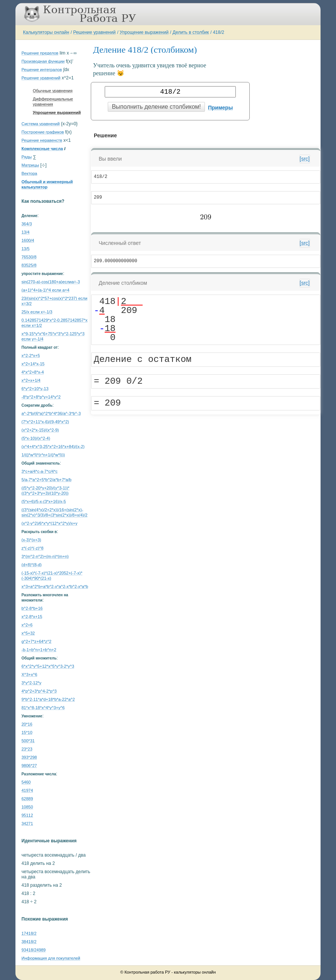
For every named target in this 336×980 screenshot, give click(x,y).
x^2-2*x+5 (31, 356)
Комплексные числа (42, 149)
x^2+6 (27, 625)
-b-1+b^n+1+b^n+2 (39, 650)
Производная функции (43, 61)
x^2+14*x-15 (33, 364)
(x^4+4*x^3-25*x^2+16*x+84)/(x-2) (53, 447)
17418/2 (29, 933)
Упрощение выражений (144, 32)
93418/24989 (34, 950)
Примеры (220, 108)
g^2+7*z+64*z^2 (36, 641)
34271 (27, 824)
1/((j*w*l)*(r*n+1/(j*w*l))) (43, 455)
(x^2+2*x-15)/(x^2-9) (40, 430)
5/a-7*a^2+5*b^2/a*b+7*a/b (47, 480)
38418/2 (29, 942)
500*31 (28, 741)
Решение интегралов (42, 70)
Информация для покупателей (51, 958)
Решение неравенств (42, 140)
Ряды (27, 157)
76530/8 (29, 257)
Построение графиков (43, 132)
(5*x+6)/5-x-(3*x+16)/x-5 (44, 501)
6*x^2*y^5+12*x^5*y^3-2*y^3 (48, 666)
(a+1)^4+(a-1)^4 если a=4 (45, 290)
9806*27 (29, 766)
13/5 (25, 249)
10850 (27, 807)
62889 (27, 799)
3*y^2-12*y (31, 683)
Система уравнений (40, 124)
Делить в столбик (191, 32)
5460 (26, 782)
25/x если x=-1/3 (37, 312)
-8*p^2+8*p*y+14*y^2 (41, 397)
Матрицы (30, 165)
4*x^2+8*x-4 (33, 372)
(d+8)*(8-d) (32, 565)
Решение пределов (40, 53)
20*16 (27, 724)
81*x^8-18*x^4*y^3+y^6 (43, 708)
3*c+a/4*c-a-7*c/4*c (40, 471)
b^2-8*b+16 (32, 608)
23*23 (27, 749)
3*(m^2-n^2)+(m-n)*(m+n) (45, 556)
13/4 (25, 232)
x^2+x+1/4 (31, 380)
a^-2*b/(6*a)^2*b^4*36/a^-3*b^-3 (51, 413)
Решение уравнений (94, 32)
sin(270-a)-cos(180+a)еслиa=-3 (51, 282)
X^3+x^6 (29, 675)
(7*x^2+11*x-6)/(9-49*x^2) (45, 422)
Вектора (29, 173)
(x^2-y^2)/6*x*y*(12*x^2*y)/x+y (49, 523)
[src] (305, 159)
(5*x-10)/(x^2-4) (36, 438)
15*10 (27, 732)
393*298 (29, 757)
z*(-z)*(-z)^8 (32, 548)
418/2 (218, 32)
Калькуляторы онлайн (46, 32)
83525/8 (29, 265)
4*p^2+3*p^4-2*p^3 (39, 691)
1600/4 (28, 240)
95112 (27, 815)
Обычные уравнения (53, 91)
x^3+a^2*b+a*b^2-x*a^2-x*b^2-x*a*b (55, 586)
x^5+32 (28, 633)
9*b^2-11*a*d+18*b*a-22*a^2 (48, 699)
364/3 (27, 224)
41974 (27, 790)
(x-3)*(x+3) (31, 540)
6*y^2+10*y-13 (35, 389)
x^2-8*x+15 (32, 617)
